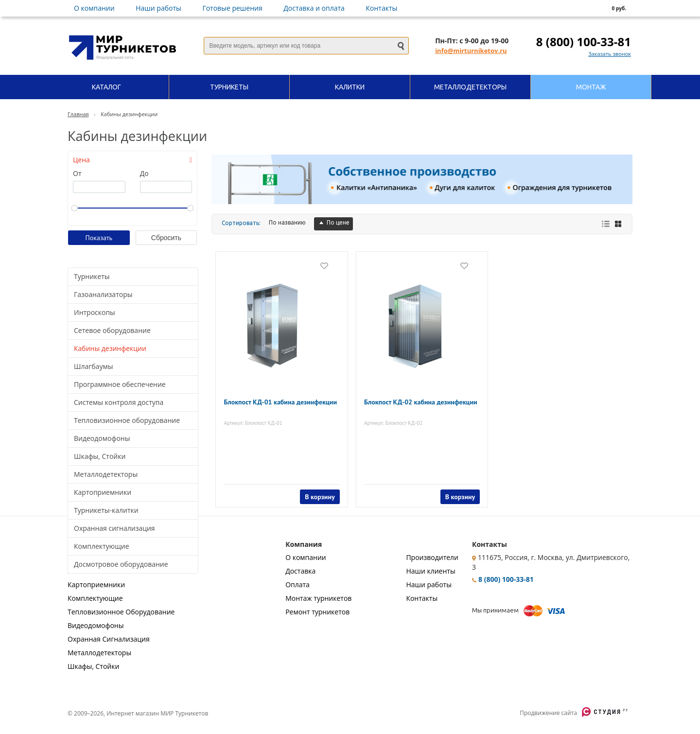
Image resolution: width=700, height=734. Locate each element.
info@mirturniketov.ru (471, 51)
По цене (333, 222)
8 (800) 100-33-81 (584, 42)
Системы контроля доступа (119, 402)
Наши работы (158, 8)
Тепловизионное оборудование (127, 420)
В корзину (314, 491)
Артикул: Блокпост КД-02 (399, 418)
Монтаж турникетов (318, 598)
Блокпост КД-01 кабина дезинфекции (264, 401)
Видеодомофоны (102, 438)
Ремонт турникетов (317, 612)
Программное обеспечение (120, 384)
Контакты (382, 8)
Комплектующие (102, 546)
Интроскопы (95, 312)
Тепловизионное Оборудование (121, 612)
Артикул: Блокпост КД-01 (258, 418)
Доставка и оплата (314, 8)
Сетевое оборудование (112, 330)
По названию (287, 222)
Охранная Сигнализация (109, 639)
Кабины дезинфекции (110, 348)
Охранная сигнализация (114, 528)
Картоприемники (103, 492)
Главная (78, 114)
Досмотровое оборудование (121, 564)
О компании (94, 8)
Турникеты (92, 276)
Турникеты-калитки (106, 510)
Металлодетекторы (106, 474)
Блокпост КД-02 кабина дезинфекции (405, 401)
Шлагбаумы (93, 366)
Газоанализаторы (103, 294)
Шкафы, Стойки (100, 456)
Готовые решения (232, 8)
